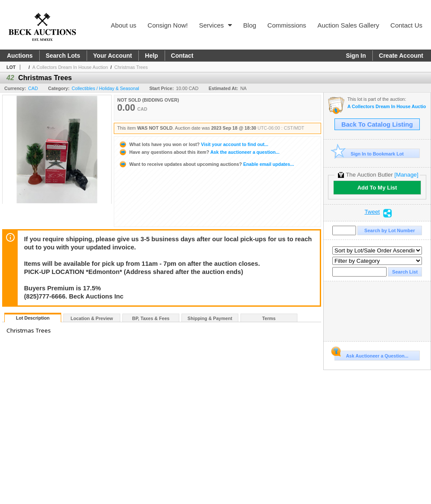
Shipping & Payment (210, 318)
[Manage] (406, 175)
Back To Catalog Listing (377, 124)
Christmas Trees (131, 67)
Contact (182, 56)
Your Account (112, 56)
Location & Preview (92, 318)
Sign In (356, 56)
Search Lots (63, 56)
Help (151, 56)
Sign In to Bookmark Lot (369, 154)
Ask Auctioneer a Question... (371, 355)
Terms (269, 318)
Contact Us (406, 25)
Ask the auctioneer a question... (199, 152)
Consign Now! (167, 25)
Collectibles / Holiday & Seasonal (105, 88)
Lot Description (33, 318)
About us (123, 25)
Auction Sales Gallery (348, 25)
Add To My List (377, 188)
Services (216, 25)
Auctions (20, 56)
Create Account (401, 56)
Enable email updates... (206, 164)
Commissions (287, 25)
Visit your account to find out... (193, 144)
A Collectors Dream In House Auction (70, 67)
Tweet (372, 212)
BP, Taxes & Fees (151, 318)
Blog (250, 25)
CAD (33, 88)
